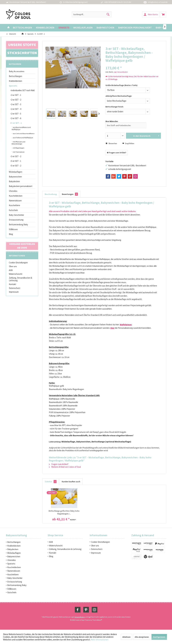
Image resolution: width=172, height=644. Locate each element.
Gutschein (13, 210)
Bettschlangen (15, 76)
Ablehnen (126, 637)
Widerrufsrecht (16, 274)
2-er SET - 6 (16, 118)
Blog (11, 234)
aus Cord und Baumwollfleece (23, 133)
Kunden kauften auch (71, 482)
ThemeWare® (97, 620)
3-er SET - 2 (16, 156)
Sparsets (13, 86)
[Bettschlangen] (23, 28)
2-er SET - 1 (16, 95)
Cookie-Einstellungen (18, 263)
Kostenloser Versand (18, 2)
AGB (11, 270)
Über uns (13, 266)
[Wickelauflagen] (83, 28)
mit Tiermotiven (18, 152)
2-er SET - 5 (16, 114)
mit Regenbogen (18, 148)
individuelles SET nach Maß (23, 90)
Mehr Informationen (100, 640)
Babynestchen (15, 177)
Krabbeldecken (15, 81)
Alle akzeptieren (142, 637)
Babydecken (14, 181)
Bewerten (111, 143)
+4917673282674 (111, 2)
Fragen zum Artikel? (117, 153)
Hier (112, 328)
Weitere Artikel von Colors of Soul (65, 467)
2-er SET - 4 (16, 109)
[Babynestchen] (105, 28)
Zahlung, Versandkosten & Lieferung (20, 279)
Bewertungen (70, 194)
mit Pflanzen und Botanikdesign (18, 143)
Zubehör (51, 482)
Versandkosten (80, 617)
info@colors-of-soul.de (158, 2)
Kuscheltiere (14, 205)
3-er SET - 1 (16, 123)
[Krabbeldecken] (45, 28)
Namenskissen (15, 201)
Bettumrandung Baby (18, 225)
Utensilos (13, 191)
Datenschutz (15, 288)
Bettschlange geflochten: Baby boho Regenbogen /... (64, 512)
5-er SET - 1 (16, 161)
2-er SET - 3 (16, 104)
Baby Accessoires (17, 71)
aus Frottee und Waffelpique (23, 138)
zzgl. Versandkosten (121, 72)
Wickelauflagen (16, 172)
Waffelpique (126, 325)
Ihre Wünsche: (112, 121)
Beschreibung (51, 194)
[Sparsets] (64, 28)
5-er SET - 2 (16, 166)
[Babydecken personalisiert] (135, 28)
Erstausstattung (16, 220)
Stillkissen (13, 229)
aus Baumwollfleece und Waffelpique (21, 128)
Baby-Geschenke (16, 215)
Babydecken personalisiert (21, 186)
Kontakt (12, 284)
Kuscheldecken (16, 196)
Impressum (14, 292)
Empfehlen (128, 143)
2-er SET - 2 (16, 100)
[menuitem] (163, 14)
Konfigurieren (159, 637)
